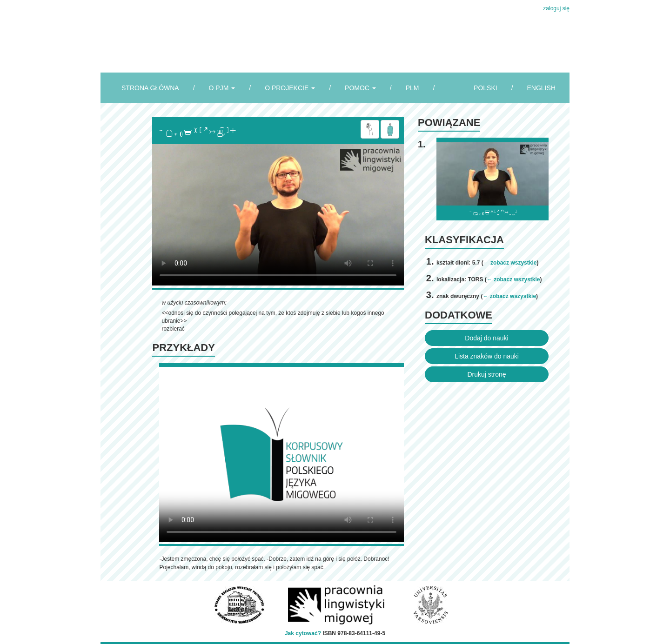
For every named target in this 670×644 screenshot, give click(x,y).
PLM (412, 88)
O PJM (222, 88)
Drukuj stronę (486, 374)
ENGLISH (541, 88)
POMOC (360, 88)
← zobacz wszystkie (510, 263)
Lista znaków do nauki (487, 356)
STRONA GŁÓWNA (150, 88)
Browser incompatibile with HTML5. (278, 215)
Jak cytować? (303, 633)
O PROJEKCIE (290, 88)
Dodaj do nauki (486, 338)
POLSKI (486, 88)
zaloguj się (556, 8)
